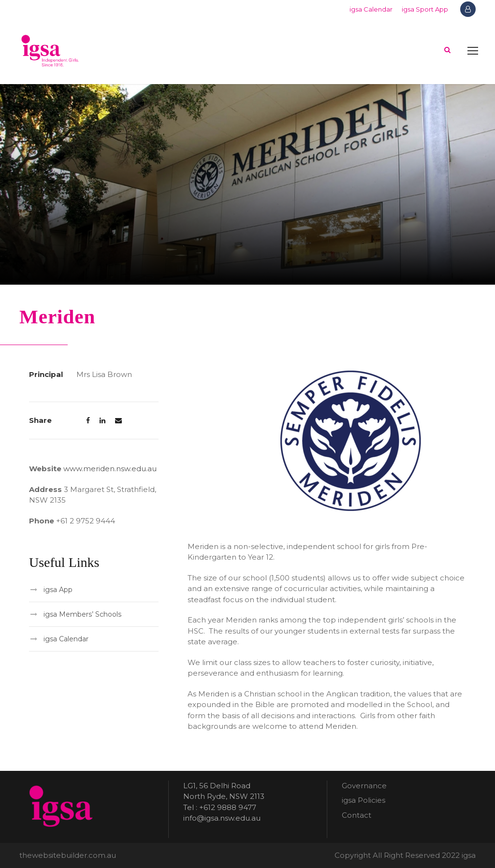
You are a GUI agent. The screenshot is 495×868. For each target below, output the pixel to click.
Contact (357, 815)
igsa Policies (364, 800)
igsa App (58, 590)
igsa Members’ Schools (82, 614)
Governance (364, 786)
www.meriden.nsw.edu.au (110, 469)
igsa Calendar (371, 9)
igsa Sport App (425, 9)
